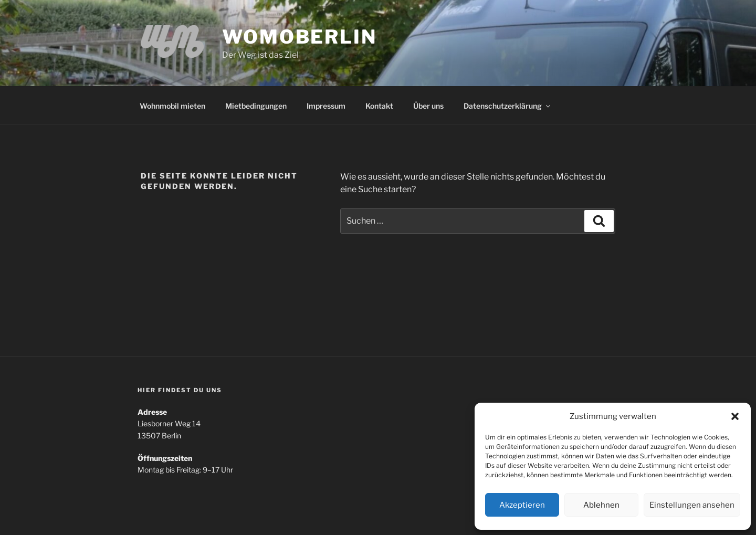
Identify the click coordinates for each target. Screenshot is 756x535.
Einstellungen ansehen (692, 505)
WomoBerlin (300, 37)
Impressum (326, 106)
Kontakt (379, 106)
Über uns (428, 106)
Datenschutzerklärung (508, 106)
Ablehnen (601, 505)
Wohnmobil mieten (172, 106)
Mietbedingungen (256, 106)
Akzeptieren (522, 505)
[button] (735, 416)
